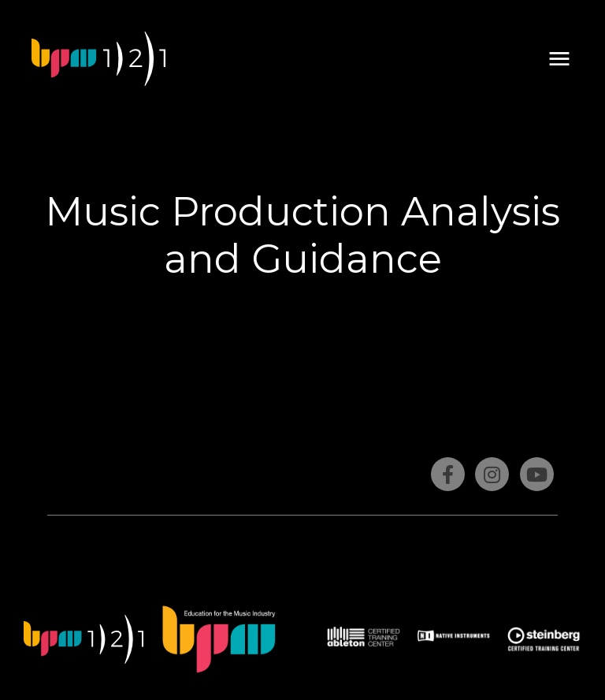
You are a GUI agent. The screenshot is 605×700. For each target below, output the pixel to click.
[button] (560, 59)
